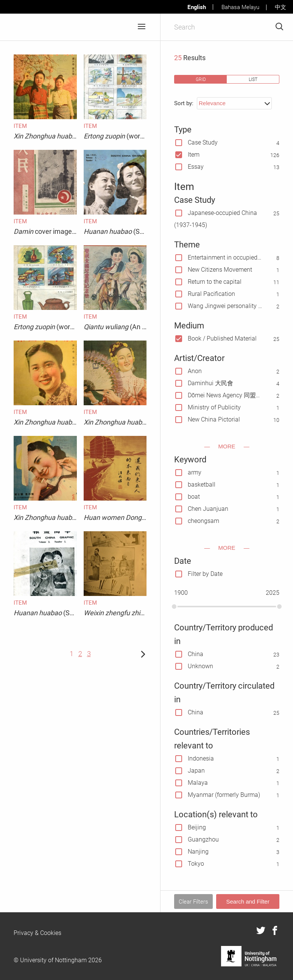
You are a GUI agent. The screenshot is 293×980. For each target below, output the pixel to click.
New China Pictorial (214, 419)
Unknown (200, 666)
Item (194, 155)
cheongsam (203, 521)
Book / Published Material (222, 338)
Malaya (198, 783)
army (195, 472)
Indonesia (201, 758)
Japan (196, 771)
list (253, 79)
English (197, 7)
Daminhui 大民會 (210, 383)
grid (201, 79)
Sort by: (184, 103)
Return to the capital (215, 282)
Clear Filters (193, 902)
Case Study (203, 142)
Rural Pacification (211, 294)
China (196, 654)
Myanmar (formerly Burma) (224, 795)
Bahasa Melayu (240, 7)
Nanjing (198, 852)
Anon (195, 371)
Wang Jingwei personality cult (225, 306)
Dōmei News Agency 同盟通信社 (225, 395)
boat (194, 497)
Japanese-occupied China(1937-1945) (216, 219)
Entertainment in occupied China (225, 257)
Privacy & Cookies (37, 933)
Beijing (197, 827)
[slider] (174, 607)
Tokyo (196, 864)
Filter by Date (205, 574)
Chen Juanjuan (208, 509)
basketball (202, 485)
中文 (281, 7)
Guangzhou (203, 839)
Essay (196, 167)
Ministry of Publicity (214, 407)
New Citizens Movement (220, 270)
